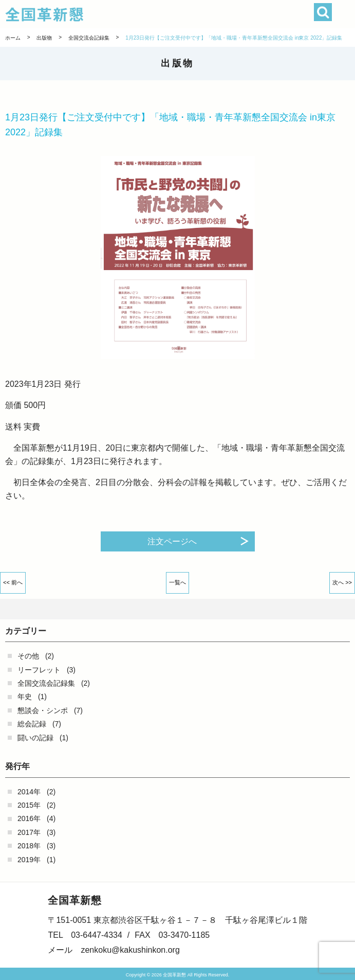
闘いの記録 (35, 738)
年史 (25, 697)
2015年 (29, 805)
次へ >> (342, 582)
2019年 (29, 860)
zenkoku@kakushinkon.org (130, 950)
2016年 (29, 818)
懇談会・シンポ (43, 710)
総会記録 (32, 724)
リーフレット (39, 670)
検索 (323, 12)
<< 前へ (13, 582)
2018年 (29, 846)
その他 (28, 656)
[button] (343, 14)
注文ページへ (172, 541)
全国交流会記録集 (46, 683)
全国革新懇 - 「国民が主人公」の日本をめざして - (147, 14)
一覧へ (177, 582)
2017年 (29, 832)
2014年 (29, 792)
